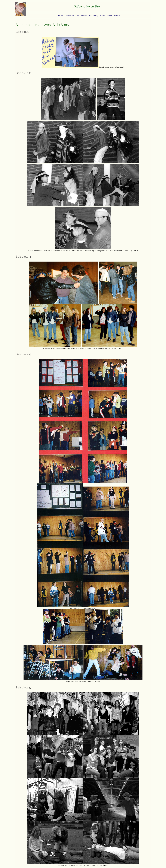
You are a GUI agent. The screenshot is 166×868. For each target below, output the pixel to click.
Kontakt (117, 16)
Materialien (82, 16)
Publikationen (106, 16)
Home (61, 16)
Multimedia (70, 16)
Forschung (93, 16)
